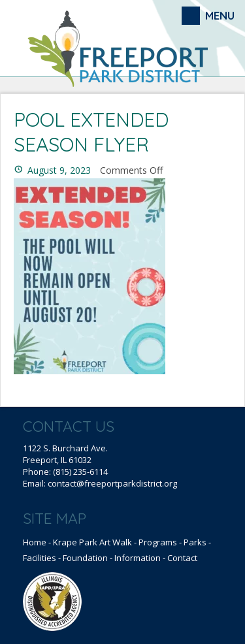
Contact (182, 558)
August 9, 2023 (59, 170)
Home (35, 542)
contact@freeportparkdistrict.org (112, 483)
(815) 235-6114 (80, 472)
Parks (195, 542)
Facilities (40, 558)
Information (138, 558)
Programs (158, 542)
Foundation (85, 558)
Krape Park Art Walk (92, 542)
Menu (220, 15)
